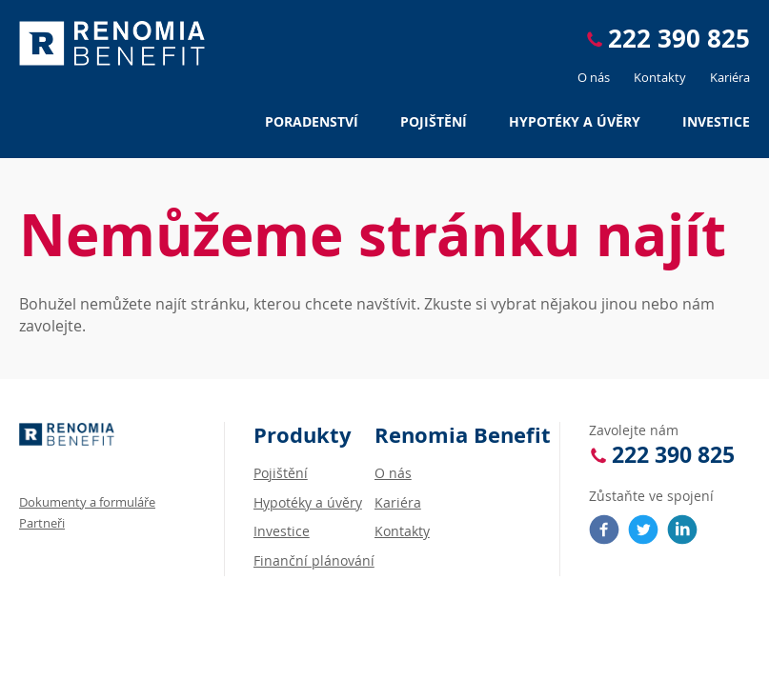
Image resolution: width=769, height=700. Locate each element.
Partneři (42, 523)
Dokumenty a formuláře (87, 502)
